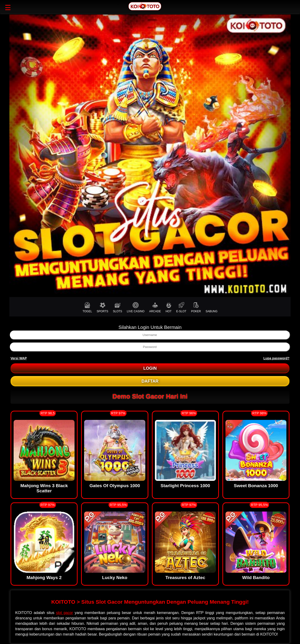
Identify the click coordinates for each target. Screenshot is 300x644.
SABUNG (212, 308)
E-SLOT (181, 308)
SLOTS (118, 308)
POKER (196, 308)
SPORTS (103, 308)
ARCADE (155, 308)
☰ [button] (8, 8)
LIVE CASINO (136, 308)
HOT (168, 308)
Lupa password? (276, 358)
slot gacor (64, 613)
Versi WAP (19, 358)
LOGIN (150, 368)
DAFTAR (150, 381)
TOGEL (87, 308)
